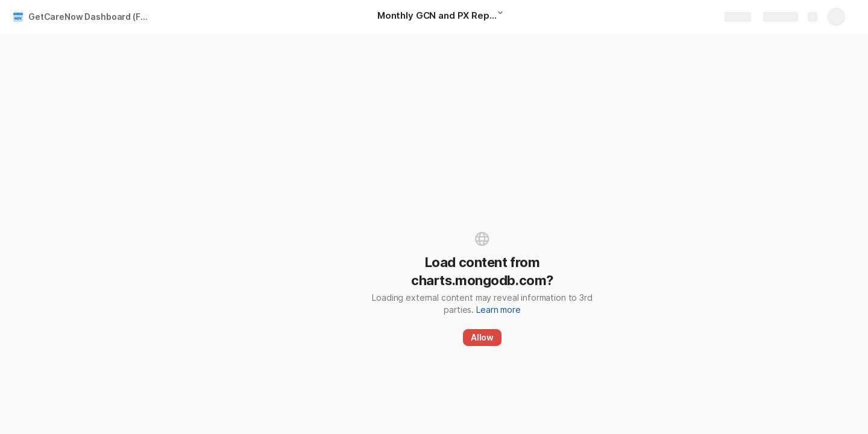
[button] (504, 16)
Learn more (498, 310)
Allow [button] (482, 337)
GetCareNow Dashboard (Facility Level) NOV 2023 (93, 17)
